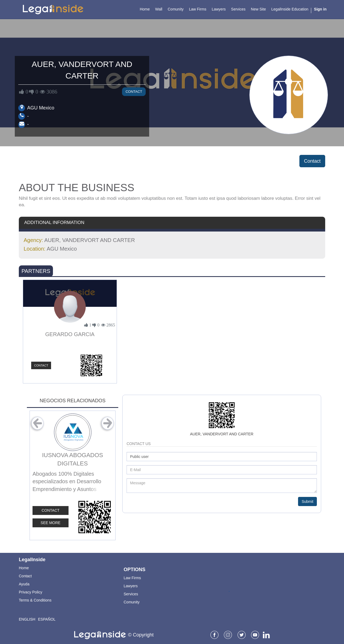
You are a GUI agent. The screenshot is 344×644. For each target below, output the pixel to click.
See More (51, 523)
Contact (134, 92)
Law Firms (132, 578)
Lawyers (131, 586)
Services (131, 594)
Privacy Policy (31, 592)
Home (24, 568)
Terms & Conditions (35, 600)
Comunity (132, 602)
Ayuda (24, 584)
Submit (307, 501)
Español (47, 619)
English (27, 619)
